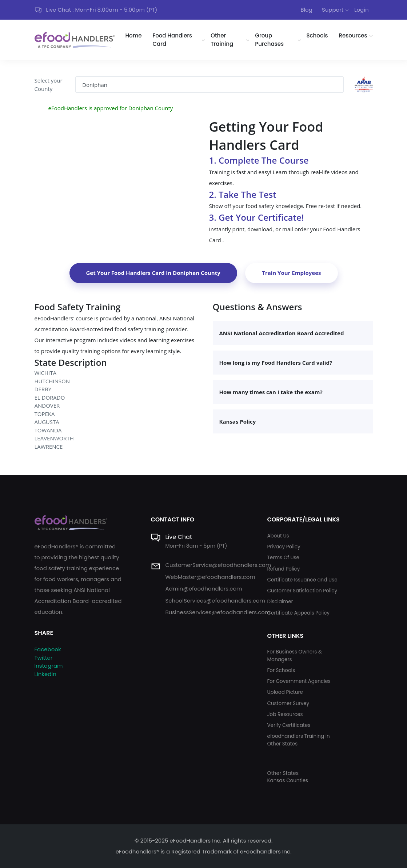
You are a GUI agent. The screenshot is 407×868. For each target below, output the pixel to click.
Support (333, 10)
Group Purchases (269, 40)
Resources (353, 35)
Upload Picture (285, 692)
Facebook (48, 649)
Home (134, 35)
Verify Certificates (289, 725)
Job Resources (285, 714)
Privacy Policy (284, 547)
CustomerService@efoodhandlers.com (218, 565)
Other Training (222, 40)
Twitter (44, 658)
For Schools (281, 670)
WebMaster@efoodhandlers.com (210, 577)
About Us (278, 536)
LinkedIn (45, 674)
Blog (306, 10)
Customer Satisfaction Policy (302, 591)
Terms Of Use (283, 558)
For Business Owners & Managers (294, 655)
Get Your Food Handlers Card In (153, 273)
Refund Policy (283, 569)
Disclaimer (280, 602)
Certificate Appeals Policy (298, 613)
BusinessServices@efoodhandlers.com (218, 612)
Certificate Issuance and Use (302, 580)
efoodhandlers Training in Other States (298, 740)
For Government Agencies (299, 681)
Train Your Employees (291, 273)
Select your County (49, 85)
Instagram (49, 666)
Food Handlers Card (173, 40)
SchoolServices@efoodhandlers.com (215, 601)
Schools (317, 35)
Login (362, 10)
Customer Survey (288, 703)
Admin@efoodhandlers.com (203, 589)
